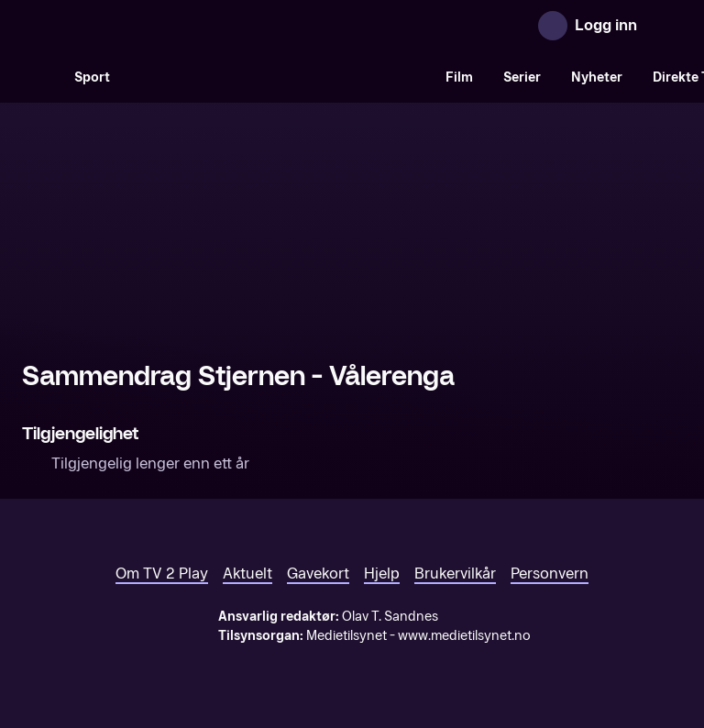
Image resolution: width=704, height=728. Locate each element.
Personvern (550, 574)
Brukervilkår (455, 574)
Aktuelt (247, 574)
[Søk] (40, 77)
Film (459, 77)
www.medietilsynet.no (464, 636)
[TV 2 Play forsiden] (159, 26)
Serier (522, 77)
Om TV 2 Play (162, 574)
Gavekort (318, 574)
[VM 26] (278, 77)
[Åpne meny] (664, 26)
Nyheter (597, 77)
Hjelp (382, 574)
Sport (92, 77)
